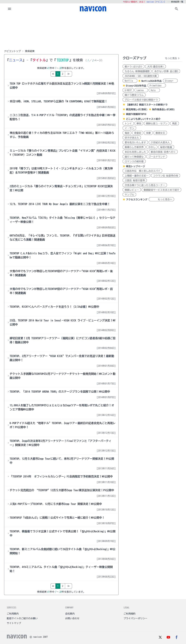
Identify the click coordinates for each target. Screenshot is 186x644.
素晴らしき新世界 (134, 147)
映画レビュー (132, 190)
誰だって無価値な (134, 157)
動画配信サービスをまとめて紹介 (161, 190)
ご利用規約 (130, 614)
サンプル (129, 195)
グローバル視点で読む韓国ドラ (141, 100)
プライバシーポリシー (135, 618)
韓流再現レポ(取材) (137, 109)
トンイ (128, 124)
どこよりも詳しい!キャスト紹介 (143, 119)
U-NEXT (128, 90)
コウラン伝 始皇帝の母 (166, 176)
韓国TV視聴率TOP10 (136, 114)
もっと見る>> (161, 199)
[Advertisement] (93, 31)
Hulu (154, 90)
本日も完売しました (135, 152)
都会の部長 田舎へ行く (163, 152)
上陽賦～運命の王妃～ (136, 176)
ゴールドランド (157, 157)
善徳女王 (160, 133)
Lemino (141, 90)
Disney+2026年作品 (136, 86)
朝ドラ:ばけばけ (134, 67)
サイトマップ (14, 623)
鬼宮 (127, 133)
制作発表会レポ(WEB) (163, 109)
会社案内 (70, 614)
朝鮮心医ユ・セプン (157, 124)
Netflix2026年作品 (151, 81)
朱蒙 (148, 133)
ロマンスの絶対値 (134, 161)
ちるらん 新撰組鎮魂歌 (137, 71)
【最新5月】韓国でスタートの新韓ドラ (147, 105)
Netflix (130, 81)
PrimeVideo (157, 86)
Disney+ (170, 81)
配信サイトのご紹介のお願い (22, 618)
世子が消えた (132, 138)
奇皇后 (138, 133)
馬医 (174, 124)
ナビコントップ (12, 51)
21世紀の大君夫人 (160, 142)
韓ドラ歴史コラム (134, 95)
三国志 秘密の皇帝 (135, 180)
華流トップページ (135, 166)
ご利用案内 (13, 614)
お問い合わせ (72, 618)
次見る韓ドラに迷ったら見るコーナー (145, 185)
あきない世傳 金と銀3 (166, 71)
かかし (152, 147)
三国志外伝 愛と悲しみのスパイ (142, 171)
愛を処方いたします (135, 142)
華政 (139, 124)
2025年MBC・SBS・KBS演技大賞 (141, 76)
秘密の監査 (166, 147)
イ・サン (129, 128)
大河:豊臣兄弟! (155, 67)
